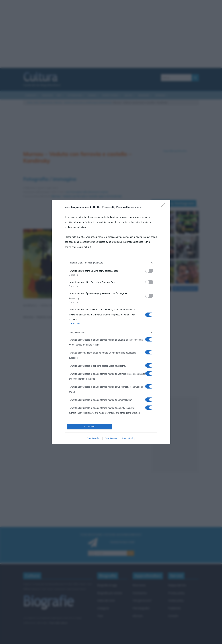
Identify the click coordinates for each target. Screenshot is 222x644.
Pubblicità (174, 608)
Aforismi (160, 95)
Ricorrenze (139, 585)
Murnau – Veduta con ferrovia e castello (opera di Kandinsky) (83, 103)
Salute (128, 95)
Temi (100, 616)
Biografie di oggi (107, 585)
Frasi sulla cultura (58, 623)
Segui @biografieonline (175, 151)
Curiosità (31, 95)
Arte (37, 103)
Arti (59, 95)
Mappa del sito (177, 585)
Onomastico (140, 593)
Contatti (173, 616)
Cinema (92, 95)
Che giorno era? (142, 600)
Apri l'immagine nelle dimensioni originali (87, 192)
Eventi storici (110, 95)
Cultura (30, 103)
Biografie (144, 95)
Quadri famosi (47, 103)
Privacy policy (176, 593)
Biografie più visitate (110, 593)
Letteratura (75, 95)
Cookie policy (176, 600)
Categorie (103, 608)
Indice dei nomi (106, 600)
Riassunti (48, 95)
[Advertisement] (111, 34)
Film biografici (141, 608)
